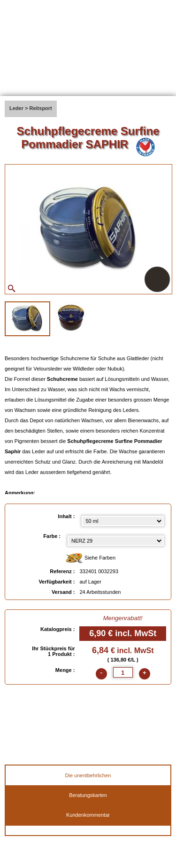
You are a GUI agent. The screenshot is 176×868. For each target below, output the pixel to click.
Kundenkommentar (88, 815)
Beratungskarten (88, 795)
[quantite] (123, 672)
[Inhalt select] (123, 521)
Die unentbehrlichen (88, 775)
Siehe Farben (90, 558)
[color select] (116, 541)
